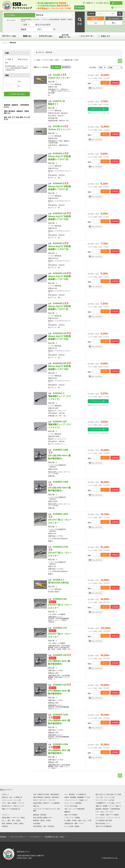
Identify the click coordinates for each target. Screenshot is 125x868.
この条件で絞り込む (17, 94)
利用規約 (3, 837)
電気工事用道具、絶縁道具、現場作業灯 (46, 797)
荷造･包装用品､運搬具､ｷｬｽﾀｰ (43, 818)
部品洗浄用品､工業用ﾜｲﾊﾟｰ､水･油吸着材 (46, 803)
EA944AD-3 (59, 303)
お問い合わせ (103, 3)
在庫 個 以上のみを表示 (36, 25)
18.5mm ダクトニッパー (60, 129)
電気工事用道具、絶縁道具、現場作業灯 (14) (17, 112)
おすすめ (65, 36)
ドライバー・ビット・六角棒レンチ (76, 800)
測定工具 (36, 806)
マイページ (117, 8)
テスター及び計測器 (71, 806)
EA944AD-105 (60, 363)
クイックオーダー (86, 36)
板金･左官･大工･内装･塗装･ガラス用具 (108, 794)
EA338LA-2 (58, 126)
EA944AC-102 (60, 422)
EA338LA (58, 75)
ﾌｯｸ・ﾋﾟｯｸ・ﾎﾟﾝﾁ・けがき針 (105, 800)
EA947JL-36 (59, 101)
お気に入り (107, 36)
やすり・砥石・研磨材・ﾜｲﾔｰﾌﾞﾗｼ (13, 803)
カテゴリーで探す (9, 36)
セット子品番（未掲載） (72, 826)
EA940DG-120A (61, 715)
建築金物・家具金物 (40, 815)
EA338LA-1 (58, 580)
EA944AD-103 (60, 333)
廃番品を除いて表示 (70, 60)
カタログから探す (46, 36)
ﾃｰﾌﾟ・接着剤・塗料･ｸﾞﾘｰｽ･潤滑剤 (107, 815)
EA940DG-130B (61, 482)
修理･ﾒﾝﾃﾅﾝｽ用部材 (71, 815)
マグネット (6, 815)
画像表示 (66, 67)
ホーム (6, 43)
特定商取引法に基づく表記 (54, 837)
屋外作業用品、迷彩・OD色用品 (44, 826)
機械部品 (67, 812)
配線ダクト (53, 104)
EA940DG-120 (60, 685)
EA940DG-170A (61, 547)
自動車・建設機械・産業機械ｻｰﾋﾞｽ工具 (77, 797)
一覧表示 (56, 67)
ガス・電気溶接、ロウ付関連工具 (75, 794)
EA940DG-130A (61, 744)
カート (105, 83)
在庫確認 (115, 83)
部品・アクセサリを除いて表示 (47, 60)
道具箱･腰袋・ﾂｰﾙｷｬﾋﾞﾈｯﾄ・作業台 (13, 818)
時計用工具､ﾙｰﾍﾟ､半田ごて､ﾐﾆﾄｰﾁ (13, 806)
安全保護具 (37, 823)
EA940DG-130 (60, 655)
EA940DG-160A (61, 514)
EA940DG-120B (61, 450)
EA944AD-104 (60, 273)
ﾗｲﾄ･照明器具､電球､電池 (104, 820)
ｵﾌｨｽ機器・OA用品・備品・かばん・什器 (78, 820)
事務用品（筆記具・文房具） (43, 820)
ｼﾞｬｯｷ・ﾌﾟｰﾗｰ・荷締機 (72, 818)
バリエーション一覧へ (98, 109)
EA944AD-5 (59, 183)
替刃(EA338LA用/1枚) (58, 583)
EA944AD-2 (59, 154)
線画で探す (27, 36)
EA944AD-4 (59, 243)
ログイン (116, 3)
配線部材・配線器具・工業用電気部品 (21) (17, 106)
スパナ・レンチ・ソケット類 (11, 800)
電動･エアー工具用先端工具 (11, 809)
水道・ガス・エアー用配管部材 (74, 809)
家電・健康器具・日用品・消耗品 (13, 823)
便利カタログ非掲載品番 (104, 826)
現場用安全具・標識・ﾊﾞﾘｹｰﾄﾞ (74, 823)
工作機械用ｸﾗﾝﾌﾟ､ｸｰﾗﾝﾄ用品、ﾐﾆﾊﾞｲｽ (108, 803)
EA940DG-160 (60, 599)
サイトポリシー (35, 837)
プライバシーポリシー (18, 837)
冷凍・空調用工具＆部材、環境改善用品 (46, 794)
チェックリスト (96, 88)
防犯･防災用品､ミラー (103, 823)
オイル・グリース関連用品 (73, 803)
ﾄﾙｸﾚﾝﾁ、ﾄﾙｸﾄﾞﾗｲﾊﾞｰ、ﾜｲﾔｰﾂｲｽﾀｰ (44, 800)
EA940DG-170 (60, 628)
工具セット (6, 794)
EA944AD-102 (60, 213)
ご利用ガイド (89, 3)
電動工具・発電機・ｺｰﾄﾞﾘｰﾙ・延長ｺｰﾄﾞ (109, 806)
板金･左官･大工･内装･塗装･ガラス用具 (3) (17, 118)
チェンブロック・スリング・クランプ (108, 818)
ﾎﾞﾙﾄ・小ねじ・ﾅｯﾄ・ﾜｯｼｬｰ (105, 812)
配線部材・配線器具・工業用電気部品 (108, 809)
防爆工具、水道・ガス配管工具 (12, 797)
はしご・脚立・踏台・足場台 (11, 820)
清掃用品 (5, 826)
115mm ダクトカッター (59, 78)
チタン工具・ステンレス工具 (105, 797)
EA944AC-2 (59, 393)
